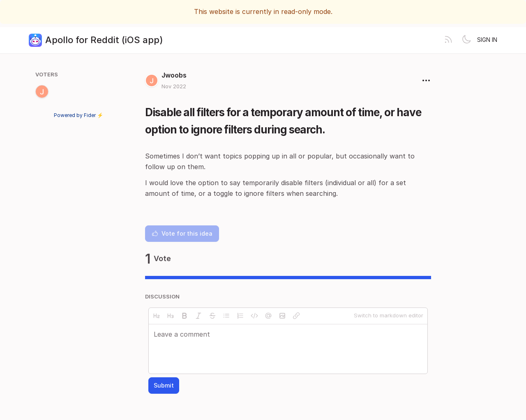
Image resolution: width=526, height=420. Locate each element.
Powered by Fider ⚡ (78, 115)
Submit (164, 385)
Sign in (487, 40)
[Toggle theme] (466, 40)
